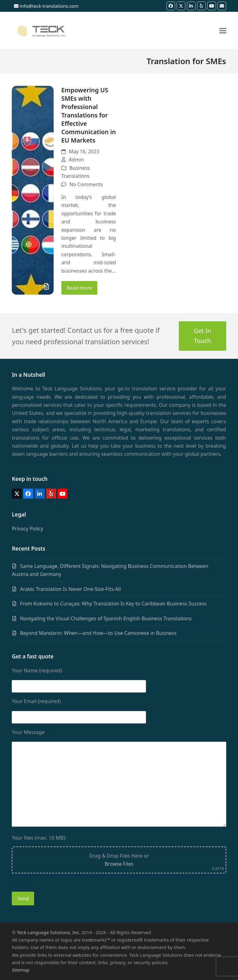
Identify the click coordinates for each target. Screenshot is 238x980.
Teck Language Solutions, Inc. (49, 932)
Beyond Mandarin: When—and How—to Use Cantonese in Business (98, 633)
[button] (223, 31)
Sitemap (21, 970)
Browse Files (119, 864)
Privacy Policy (27, 529)
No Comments (86, 184)
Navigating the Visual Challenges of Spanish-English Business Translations (106, 618)
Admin (76, 160)
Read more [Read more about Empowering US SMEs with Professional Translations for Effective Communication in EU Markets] (79, 288)
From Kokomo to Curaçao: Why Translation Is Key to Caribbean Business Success (113, 604)
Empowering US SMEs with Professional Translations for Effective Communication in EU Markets (89, 115)
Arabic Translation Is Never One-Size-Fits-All (70, 589)
